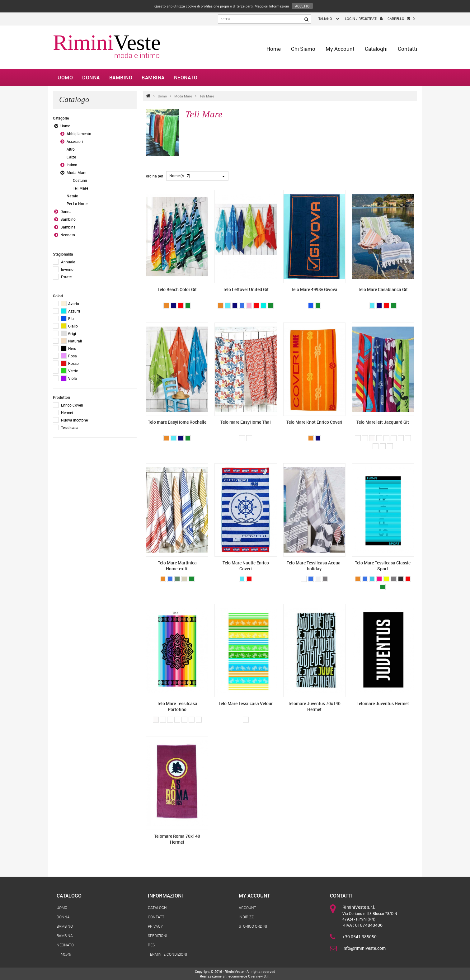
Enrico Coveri (72, 405)
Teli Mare (207, 96)
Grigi (68, 333)
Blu (67, 318)
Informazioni (165, 896)
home (274, 49)
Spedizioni (157, 935)
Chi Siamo (303, 49)
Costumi (80, 180)
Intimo (72, 165)
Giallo (69, 326)
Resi (152, 945)
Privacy (155, 926)
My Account (340, 49)
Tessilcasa (70, 427)
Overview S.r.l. (259, 976)
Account (247, 907)
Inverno (67, 269)
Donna (91, 78)
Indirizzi (247, 917)
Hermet (67, 412)
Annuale (68, 262)
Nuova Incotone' (75, 420)
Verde (69, 371)
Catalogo (69, 896)
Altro (71, 149)
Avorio (70, 304)
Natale (72, 196)
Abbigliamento (79, 134)
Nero (69, 348)
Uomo (65, 78)
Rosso (70, 363)
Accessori (75, 141)
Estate (66, 277)
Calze (71, 157)
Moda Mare (183, 96)
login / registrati (364, 18)
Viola (69, 378)
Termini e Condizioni (167, 954)
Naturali (71, 341)
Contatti (407, 49)
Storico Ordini (253, 926)
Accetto (302, 6)
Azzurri (70, 311)
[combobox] (197, 176)
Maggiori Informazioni (272, 6)
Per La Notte (77, 204)
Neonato (186, 78)
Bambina (153, 78)
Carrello (401, 19)
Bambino (121, 78)
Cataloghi (376, 49)
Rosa (69, 356)
